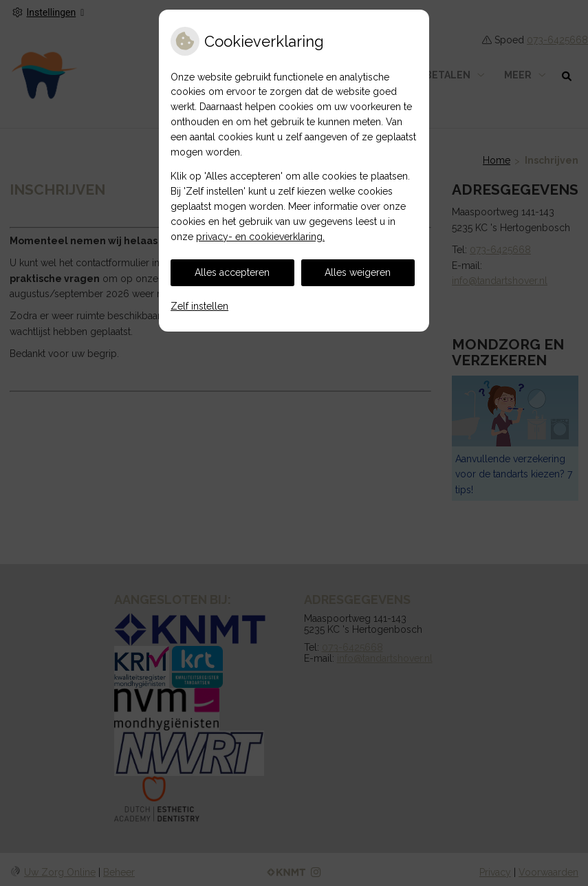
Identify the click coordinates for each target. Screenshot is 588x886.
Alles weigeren (358, 272)
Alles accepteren (232, 272)
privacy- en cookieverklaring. (260, 237)
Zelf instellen (199, 306)
